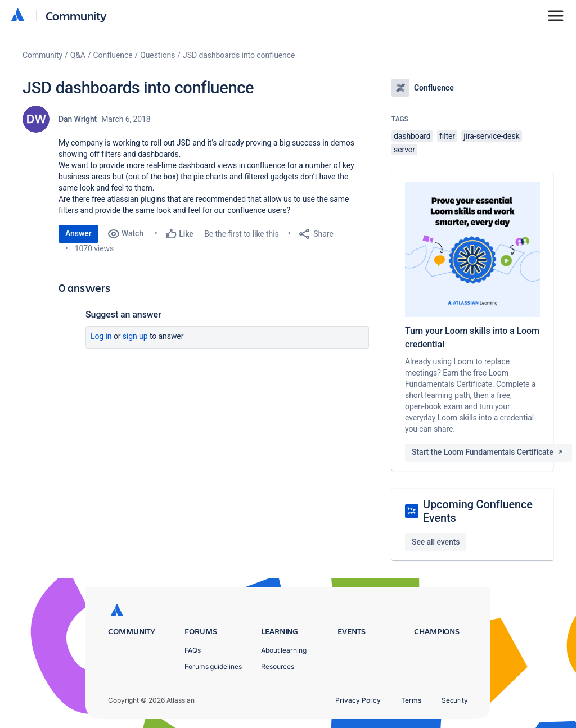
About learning (284, 650)
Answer (78, 233)
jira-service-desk (491, 136)
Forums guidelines (213, 666)
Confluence (113, 55)
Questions (157, 55)
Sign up (135, 336)
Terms (411, 700)
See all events (436, 542)
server (404, 150)
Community (76, 15)
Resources (278, 666)
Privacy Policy (358, 700)
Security (455, 700)
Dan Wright (78, 119)
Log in (101, 336)
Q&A (78, 55)
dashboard (412, 136)
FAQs (193, 650)
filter (447, 136)
